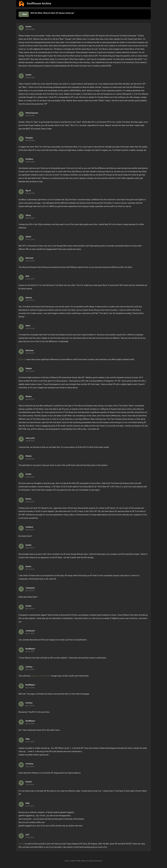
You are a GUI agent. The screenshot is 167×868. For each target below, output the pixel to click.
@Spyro (22, 359)
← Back (24, 14)
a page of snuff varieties (41, 676)
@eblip (21, 844)
